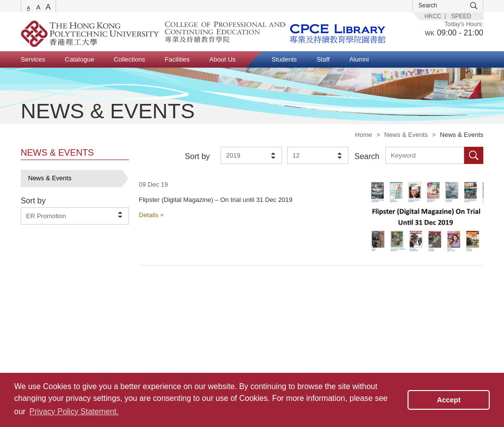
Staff (323, 59)
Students (284, 59)
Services (33, 59)
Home (363, 135)
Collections (129, 59)
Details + (151, 215)
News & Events (406, 135)
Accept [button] (449, 400)
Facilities (177, 59)
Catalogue (79, 59)
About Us (222, 59)
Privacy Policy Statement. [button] (74, 411)
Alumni (359, 59)
